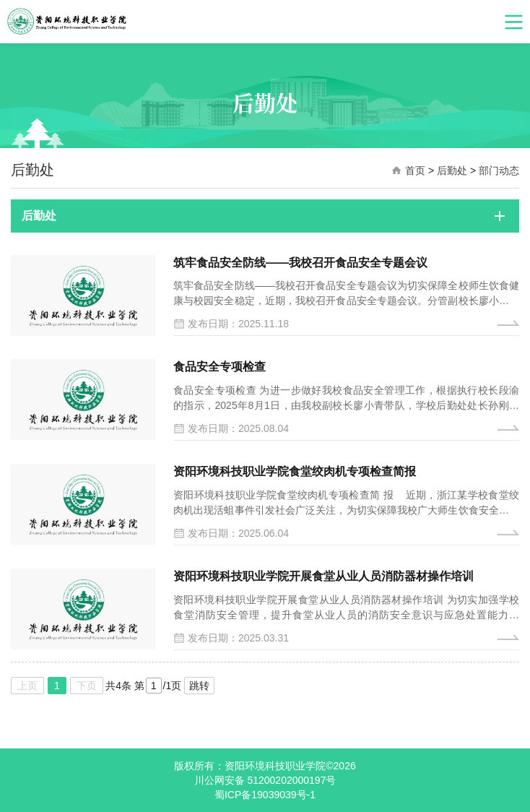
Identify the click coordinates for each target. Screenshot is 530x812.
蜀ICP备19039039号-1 (265, 795)
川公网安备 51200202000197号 (265, 780)
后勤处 (452, 170)
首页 (415, 170)
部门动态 (499, 170)
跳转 (199, 686)
